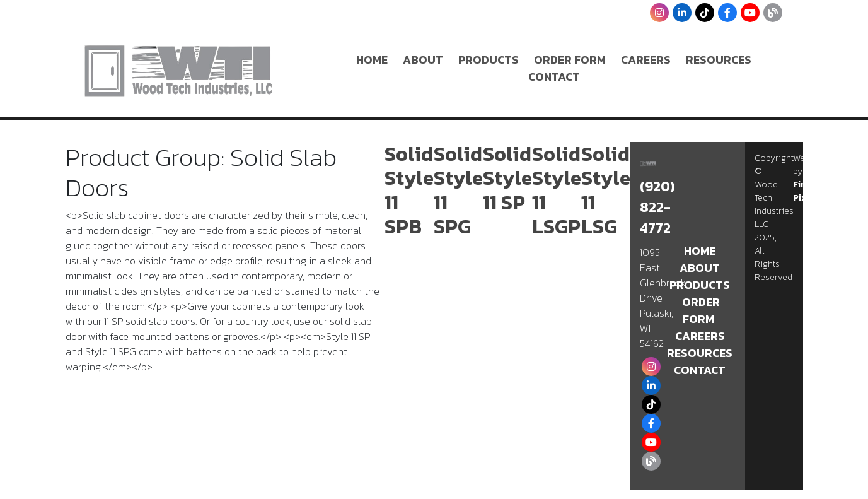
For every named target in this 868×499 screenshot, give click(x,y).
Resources (719, 60)
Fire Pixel (804, 191)
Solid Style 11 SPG (458, 190)
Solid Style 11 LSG (606, 190)
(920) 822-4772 (657, 207)
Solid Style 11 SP (507, 178)
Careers (646, 60)
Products (489, 60)
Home (372, 60)
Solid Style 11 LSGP (557, 190)
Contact (554, 77)
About (423, 60)
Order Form (570, 60)
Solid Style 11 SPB (409, 190)
